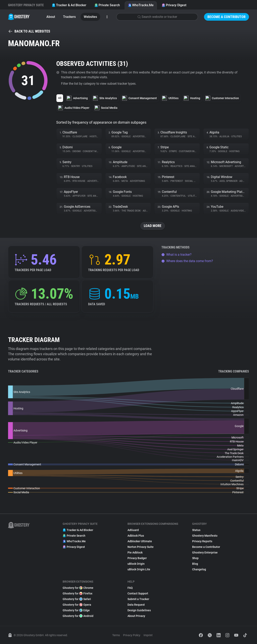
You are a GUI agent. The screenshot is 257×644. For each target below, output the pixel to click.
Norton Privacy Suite (141, 547)
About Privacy (136, 616)
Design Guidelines (139, 610)
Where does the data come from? (187, 261)
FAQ (130, 588)
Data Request (136, 605)
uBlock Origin (136, 564)
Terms (116, 635)
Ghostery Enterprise (205, 552)
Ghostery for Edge (76, 610)
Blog (195, 564)
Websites (90, 17)
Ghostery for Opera (77, 605)
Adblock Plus (136, 536)
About (51, 17)
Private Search (107, 5)
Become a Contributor (226, 17)
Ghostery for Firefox (78, 593)
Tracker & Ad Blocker (69, 5)
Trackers (69, 17)
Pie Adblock (135, 552)
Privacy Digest (174, 5)
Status (196, 530)
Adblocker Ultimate (140, 541)
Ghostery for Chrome (78, 588)
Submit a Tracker (138, 599)
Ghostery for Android (78, 616)
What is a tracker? (176, 255)
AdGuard (133, 530)
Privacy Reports (202, 541)
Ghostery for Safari (77, 599)
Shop (195, 558)
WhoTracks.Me (141, 5)
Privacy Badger (137, 558)
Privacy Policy (132, 635)
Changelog (199, 569)
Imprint (148, 635)
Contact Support (138, 593)
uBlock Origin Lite (139, 569)
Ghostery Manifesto (205, 536)
